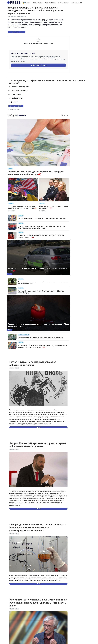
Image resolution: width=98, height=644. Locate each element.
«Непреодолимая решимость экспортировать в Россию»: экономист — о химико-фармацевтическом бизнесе (38, 528)
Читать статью (16, 32)
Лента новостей (37, 3)
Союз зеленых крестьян (19, 91)
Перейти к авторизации (38, 65)
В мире (26, 3)
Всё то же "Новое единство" (20, 87)
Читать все (65, 115)
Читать (38, 427)
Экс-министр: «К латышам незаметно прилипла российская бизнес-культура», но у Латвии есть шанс (38, 603)
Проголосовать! (16, 106)
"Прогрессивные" (16, 94)
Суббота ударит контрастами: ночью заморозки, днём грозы (40, 338)
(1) (51, 208)
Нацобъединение (16, 98)
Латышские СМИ (77, 3)
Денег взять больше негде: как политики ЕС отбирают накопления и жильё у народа (36, 173)
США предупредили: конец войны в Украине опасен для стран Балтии (21, 207)
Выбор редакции (63, 3)
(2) (40, 174)
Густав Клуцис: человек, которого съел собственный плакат (33, 364)
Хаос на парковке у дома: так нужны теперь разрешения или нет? (42, 219)
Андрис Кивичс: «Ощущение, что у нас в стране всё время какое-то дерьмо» (38, 445)
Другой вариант (16, 102)
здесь (23, 61)
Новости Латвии (50, 3)
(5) (14, 271)
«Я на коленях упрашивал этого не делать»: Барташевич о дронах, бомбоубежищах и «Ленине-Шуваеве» (42, 227)
